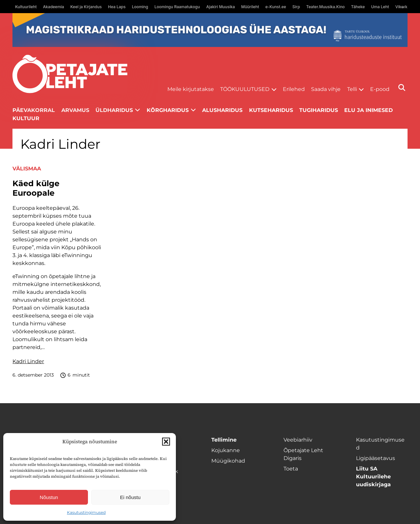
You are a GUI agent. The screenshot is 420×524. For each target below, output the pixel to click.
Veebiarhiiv (298, 440)
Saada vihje (326, 89)
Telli (352, 89)
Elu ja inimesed (368, 110)
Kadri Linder (28, 361)
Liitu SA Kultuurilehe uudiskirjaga (373, 477)
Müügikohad (228, 461)
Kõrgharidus (168, 110)
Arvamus (75, 110)
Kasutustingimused (86, 512)
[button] (166, 442)
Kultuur (26, 118)
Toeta (291, 469)
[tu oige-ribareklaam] (210, 30)
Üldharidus (114, 110)
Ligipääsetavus (376, 458)
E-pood (380, 89)
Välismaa (27, 169)
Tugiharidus (319, 110)
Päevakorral (34, 110)
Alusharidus (222, 110)
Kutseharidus (271, 110)
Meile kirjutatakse (191, 89)
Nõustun (49, 497)
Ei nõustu (130, 497)
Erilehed (294, 89)
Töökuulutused (245, 89)
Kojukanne (226, 450)
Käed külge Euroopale (36, 188)
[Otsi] (402, 87)
